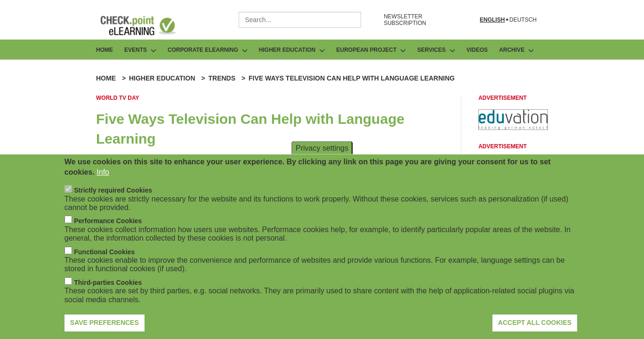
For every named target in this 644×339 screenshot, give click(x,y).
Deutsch (523, 20)
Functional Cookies (104, 252)
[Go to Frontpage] (145, 25)
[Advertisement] (513, 127)
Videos (477, 50)
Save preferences (105, 323)
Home (105, 50)
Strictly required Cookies (113, 191)
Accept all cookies (535, 323)
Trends (222, 78)
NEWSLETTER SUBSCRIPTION (405, 20)
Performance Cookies (108, 221)
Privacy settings (322, 148)
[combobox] (300, 20)
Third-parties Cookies (108, 283)
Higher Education (162, 78)
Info (103, 173)
